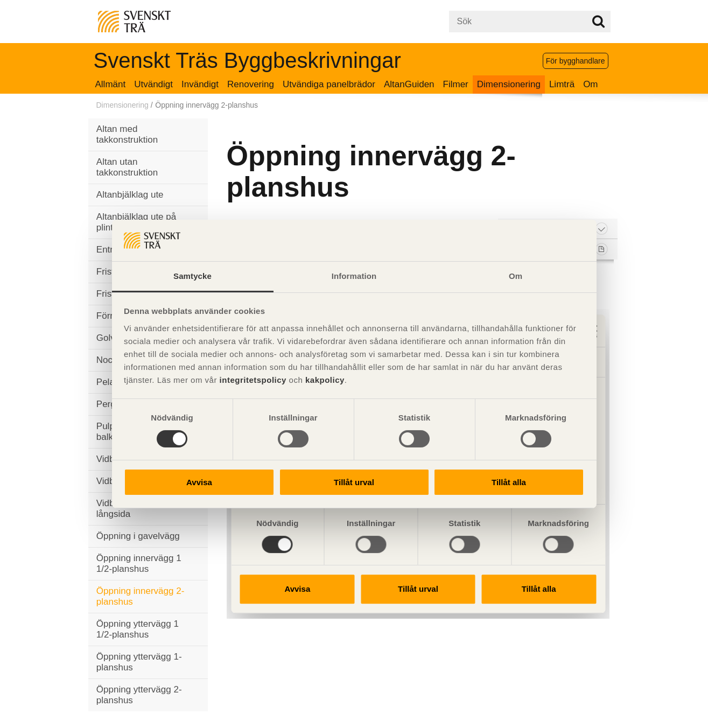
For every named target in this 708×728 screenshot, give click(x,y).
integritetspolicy (253, 380)
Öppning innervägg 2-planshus (141, 596)
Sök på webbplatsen (598, 22)
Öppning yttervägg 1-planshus (139, 662)
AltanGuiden (409, 84)
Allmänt (111, 84)
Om (590, 84)
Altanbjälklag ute (130, 195)
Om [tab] (516, 276)
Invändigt (200, 84)
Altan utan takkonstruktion (127, 167)
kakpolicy (325, 380)
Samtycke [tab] (192, 276)
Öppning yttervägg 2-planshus (139, 695)
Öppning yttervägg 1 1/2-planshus (138, 629)
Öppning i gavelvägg (138, 536)
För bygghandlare (576, 61)
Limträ (562, 84)
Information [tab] (354, 276)
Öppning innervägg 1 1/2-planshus (139, 563)
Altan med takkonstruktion (127, 134)
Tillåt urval (354, 482)
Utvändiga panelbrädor (329, 84)
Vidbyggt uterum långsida (129, 509)
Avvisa (199, 482)
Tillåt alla (509, 482)
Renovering (251, 84)
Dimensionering (509, 84)
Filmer (456, 84)
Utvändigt (153, 84)
